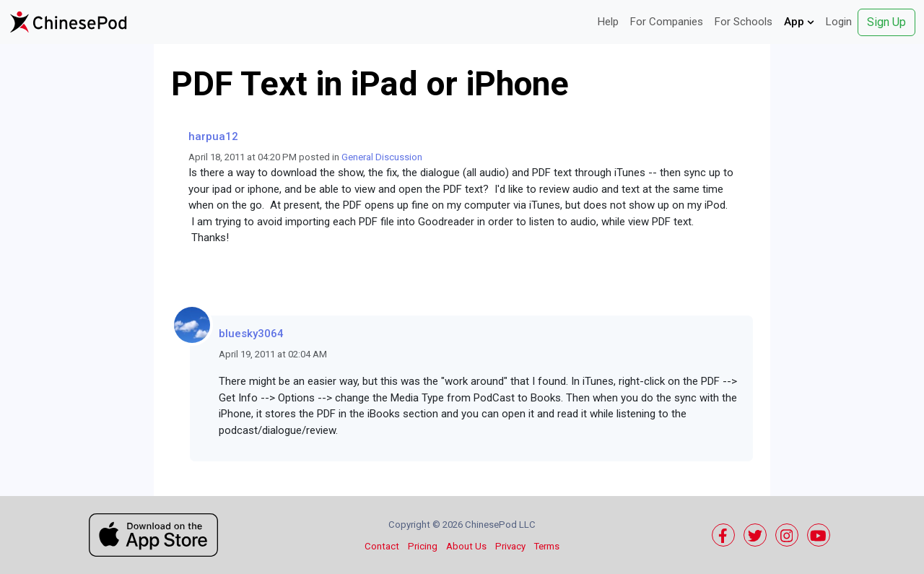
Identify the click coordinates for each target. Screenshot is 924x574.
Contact (382, 546)
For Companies (667, 22)
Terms (547, 546)
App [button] (799, 22)
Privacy (510, 546)
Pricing (423, 546)
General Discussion (382, 157)
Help (608, 22)
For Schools (744, 22)
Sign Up (886, 22)
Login (839, 22)
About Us (466, 546)
